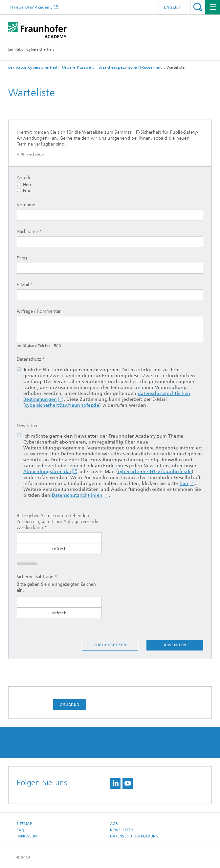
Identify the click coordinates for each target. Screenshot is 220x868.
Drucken (70, 704)
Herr (24, 185)
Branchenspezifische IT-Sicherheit (130, 67)
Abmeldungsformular (47, 472)
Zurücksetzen (110, 645)
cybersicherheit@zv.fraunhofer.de (62, 405)
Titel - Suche (198, 7)
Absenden (175, 645)
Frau (24, 191)
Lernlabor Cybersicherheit (31, 49)
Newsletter (122, 830)
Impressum (27, 836)
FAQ (20, 830)
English (173, 7)
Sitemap (24, 824)
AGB (114, 824)
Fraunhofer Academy (32, 7)
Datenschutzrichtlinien (77, 495)
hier (184, 483)
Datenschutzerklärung (134, 836)
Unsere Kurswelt (78, 67)
